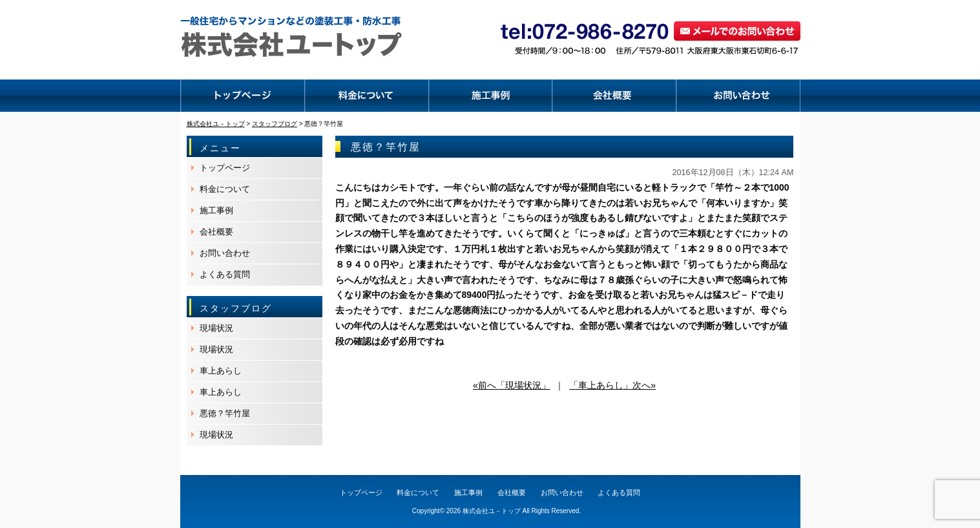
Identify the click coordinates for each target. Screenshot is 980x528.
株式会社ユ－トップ (492, 511)
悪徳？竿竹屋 (225, 413)
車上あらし (221, 371)
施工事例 (216, 210)
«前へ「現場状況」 (512, 385)
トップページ (225, 168)
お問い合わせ (225, 253)
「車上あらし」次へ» (612, 385)
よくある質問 (225, 274)
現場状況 (216, 328)
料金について (225, 189)
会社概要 (216, 232)
